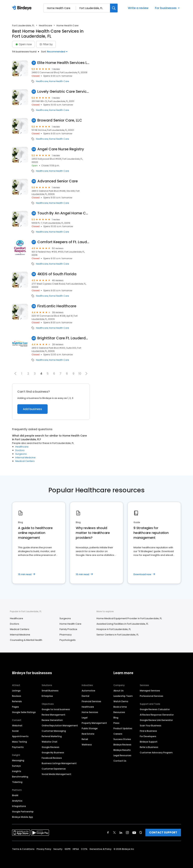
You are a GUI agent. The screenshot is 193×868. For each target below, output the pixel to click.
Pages (16, 707)
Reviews (17, 696)
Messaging (18, 760)
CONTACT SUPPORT (163, 832)
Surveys (16, 766)
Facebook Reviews (52, 758)
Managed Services (150, 691)
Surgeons (21, 454)
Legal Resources (122, 755)
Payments (18, 747)
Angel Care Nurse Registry (61, 149)
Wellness (87, 745)
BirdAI (15, 795)
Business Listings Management (59, 763)
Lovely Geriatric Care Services (63, 92)
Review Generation (52, 720)
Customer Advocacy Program (156, 753)
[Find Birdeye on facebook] (108, 833)
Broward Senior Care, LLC (60, 120)
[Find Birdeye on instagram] (127, 833)
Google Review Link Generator (156, 720)
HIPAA (76, 849)
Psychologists (68, 640)
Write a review (138, 8)
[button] (15, 374)
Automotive (88, 691)
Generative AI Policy (100, 849)
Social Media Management (56, 774)
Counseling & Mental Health (26, 640)
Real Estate (88, 734)
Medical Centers (25, 461)
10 (80, 374)
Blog (116, 718)
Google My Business (53, 753)
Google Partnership (23, 812)
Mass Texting (19, 742)
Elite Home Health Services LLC (63, 63)
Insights (17, 771)
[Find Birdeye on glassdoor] (141, 833)
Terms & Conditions (23, 849)
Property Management (94, 723)
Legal (85, 718)
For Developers (148, 736)
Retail (85, 739)
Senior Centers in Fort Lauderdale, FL (118, 635)
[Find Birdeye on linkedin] (121, 833)
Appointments (20, 736)
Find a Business (148, 731)
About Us (119, 691)
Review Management (53, 715)
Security (58, 849)
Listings (16, 691)
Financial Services (91, 701)
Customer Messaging (54, 731)
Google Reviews (51, 747)
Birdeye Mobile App (23, 817)
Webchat (17, 726)
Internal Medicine (25, 457)
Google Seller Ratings (24, 712)
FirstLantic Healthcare (57, 306)
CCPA (84, 849)
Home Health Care (59, 81)
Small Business (50, 691)
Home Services (90, 712)
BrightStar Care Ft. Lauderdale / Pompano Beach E (63, 338)
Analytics (17, 801)
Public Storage (90, 728)
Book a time (120, 707)
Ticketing (17, 782)
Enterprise (47, 696)
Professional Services (152, 696)
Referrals (17, 701)
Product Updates (123, 728)
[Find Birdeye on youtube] (134, 833)
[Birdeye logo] (22, 8)
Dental (85, 696)
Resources (119, 712)
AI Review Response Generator (157, 715)
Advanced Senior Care (58, 181)
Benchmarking (20, 777)
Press (116, 723)
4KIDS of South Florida (57, 274)
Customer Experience (54, 769)
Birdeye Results (122, 750)
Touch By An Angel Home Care (63, 213)
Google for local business (56, 709)
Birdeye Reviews (122, 745)
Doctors (20, 450)
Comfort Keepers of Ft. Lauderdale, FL (63, 242)
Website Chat (50, 742)
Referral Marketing (52, 736)
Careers (118, 734)
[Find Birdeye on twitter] (114, 833)
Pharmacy (66, 635)
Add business (32, 409)
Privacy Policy (44, 849)
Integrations (19, 806)
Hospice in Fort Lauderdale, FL (114, 629)
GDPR (68, 849)
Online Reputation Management (60, 726)
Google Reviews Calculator (155, 709)
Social (15, 731)
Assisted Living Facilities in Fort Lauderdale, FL (122, 624)
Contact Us (120, 761)
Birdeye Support (149, 742)
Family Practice (68, 629)
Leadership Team (123, 696)
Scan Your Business (151, 726)
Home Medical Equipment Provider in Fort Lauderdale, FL (129, 618)
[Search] (114, 8)
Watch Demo (121, 701)
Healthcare (45, 25)
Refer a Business (149, 747)
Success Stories (122, 739)
